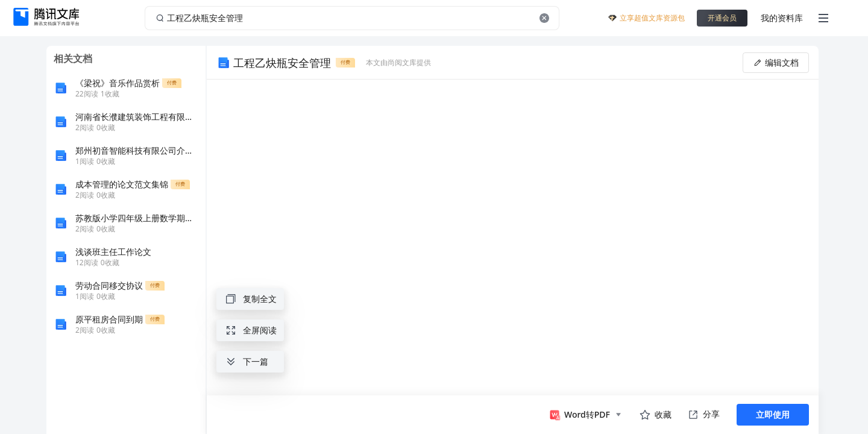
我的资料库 (782, 18)
